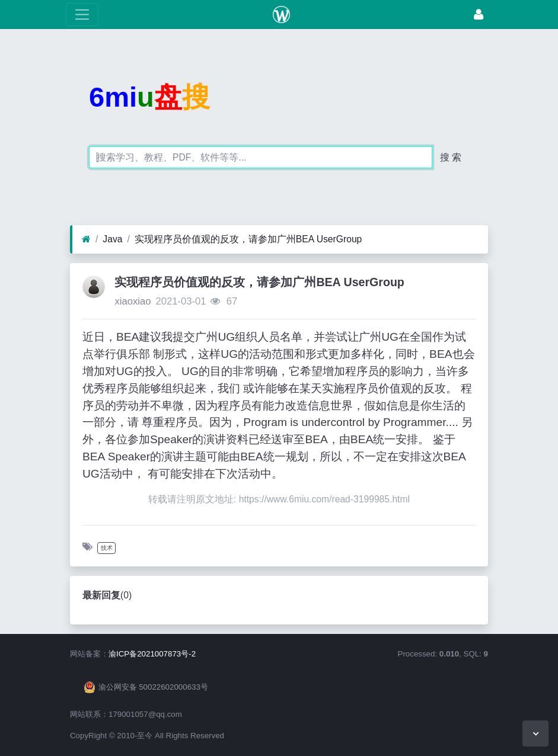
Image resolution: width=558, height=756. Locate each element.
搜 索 (451, 157)
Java (112, 239)
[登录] (479, 15)
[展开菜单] (82, 15)
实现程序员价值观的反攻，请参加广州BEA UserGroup (248, 239)
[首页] (86, 239)
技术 (107, 548)
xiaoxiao (133, 301)
